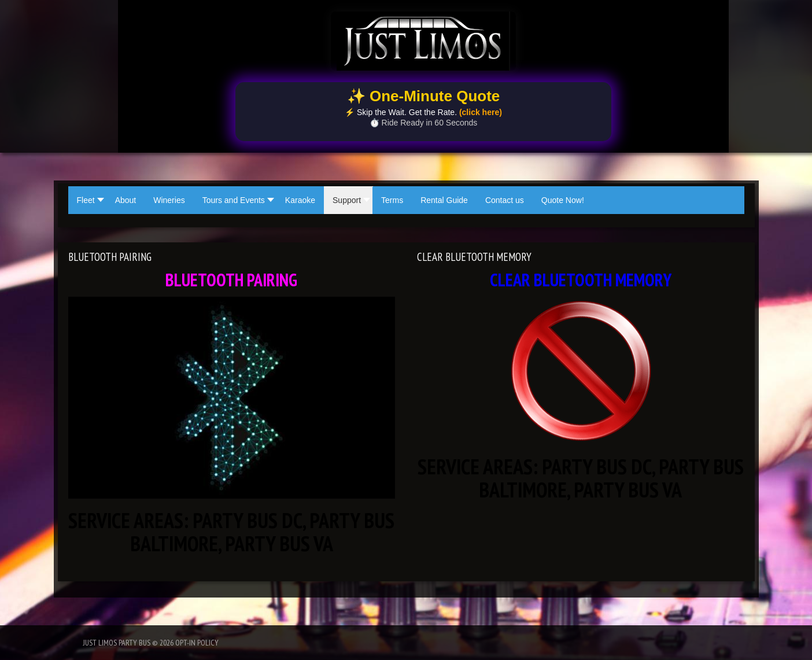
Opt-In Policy (197, 643)
